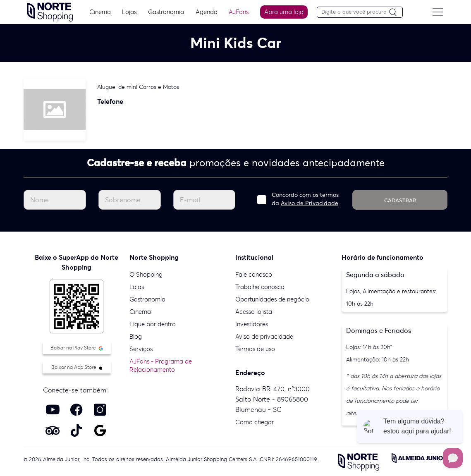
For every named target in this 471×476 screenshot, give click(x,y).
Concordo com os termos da (305, 199)
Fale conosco (254, 274)
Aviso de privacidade (264, 336)
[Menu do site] (441, 12)
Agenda (205, 12)
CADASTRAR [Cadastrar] (400, 200)
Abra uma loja (283, 12)
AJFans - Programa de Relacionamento (161, 365)
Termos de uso (255, 349)
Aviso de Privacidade (310, 203)
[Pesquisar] (399, 13)
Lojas (128, 12)
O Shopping (146, 274)
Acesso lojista (254, 312)
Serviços (141, 349)
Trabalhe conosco (260, 287)
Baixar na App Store (77, 367)
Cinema (98, 12)
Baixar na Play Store (77, 348)
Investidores (252, 324)
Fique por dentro (153, 324)
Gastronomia (164, 12)
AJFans (238, 12)
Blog (136, 336)
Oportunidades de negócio (272, 299)
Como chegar (255, 422)
